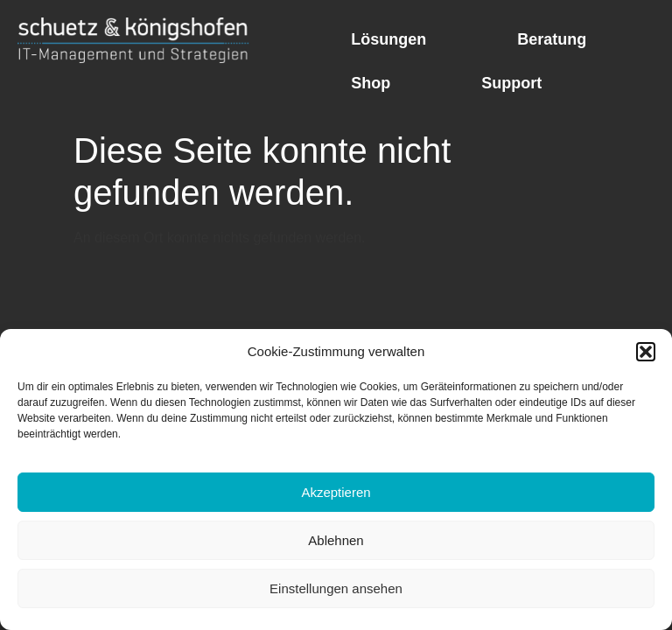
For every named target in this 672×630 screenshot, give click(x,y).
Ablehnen (336, 540)
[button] (646, 352)
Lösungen (388, 39)
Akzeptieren (336, 492)
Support (511, 83)
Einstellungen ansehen (336, 588)
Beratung (552, 39)
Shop (371, 83)
